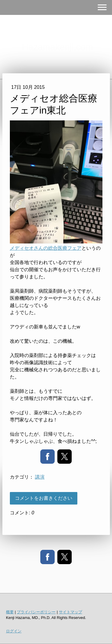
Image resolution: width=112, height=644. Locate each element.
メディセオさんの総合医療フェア (46, 248)
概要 (10, 612)
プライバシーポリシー (36, 612)
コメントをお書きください (44, 498)
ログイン (14, 631)
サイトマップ (70, 612)
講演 (40, 477)
